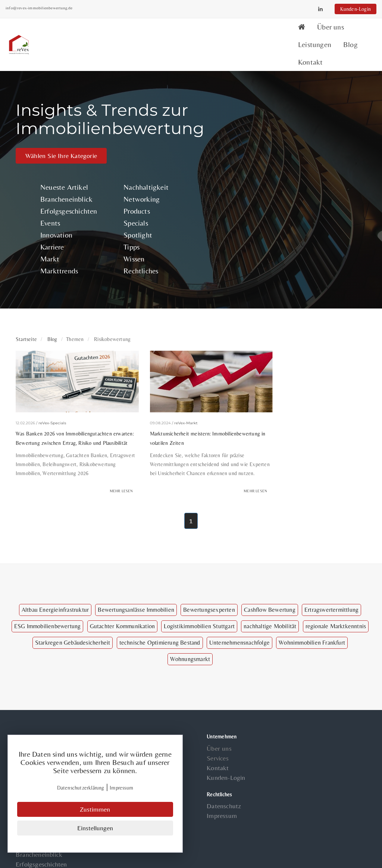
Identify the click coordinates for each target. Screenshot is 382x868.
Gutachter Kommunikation (123, 612)
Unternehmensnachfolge (239, 629)
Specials (132, 199)
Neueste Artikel (66, 163)
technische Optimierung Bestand (160, 629)
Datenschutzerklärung (81, 788)
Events (52, 199)
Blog (322, 32)
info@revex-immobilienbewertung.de (49, 8)
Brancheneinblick (68, 175)
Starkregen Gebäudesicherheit (73, 629)
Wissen (130, 235)
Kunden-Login (345, 9)
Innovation (58, 211)
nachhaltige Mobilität (270, 612)
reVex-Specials (52, 392)
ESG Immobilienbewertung (48, 612)
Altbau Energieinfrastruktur (55, 596)
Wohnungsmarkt (190, 645)
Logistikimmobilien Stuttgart (199, 612)
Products (133, 187)
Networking (137, 175)
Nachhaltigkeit (142, 163)
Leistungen (287, 32)
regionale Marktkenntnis (336, 612)
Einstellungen (95, 828)
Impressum (212, 802)
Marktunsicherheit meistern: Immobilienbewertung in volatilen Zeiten (181, 407)
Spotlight (134, 211)
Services (208, 745)
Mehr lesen (108, 477)
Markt (52, 235)
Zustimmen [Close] (95, 810)
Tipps (127, 223)
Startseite (26, 316)
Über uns (245, 32)
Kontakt (354, 32)
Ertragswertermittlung (331, 596)
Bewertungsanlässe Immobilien (136, 596)
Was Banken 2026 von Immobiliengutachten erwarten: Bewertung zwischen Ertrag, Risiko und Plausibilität (69, 411)
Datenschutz (214, 792)
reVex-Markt (173, 392)
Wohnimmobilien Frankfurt (312, 629)
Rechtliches (137, 247)
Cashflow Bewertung (270, 596)
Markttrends (61, 247)
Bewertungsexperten (209, 596)
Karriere (54, 223)
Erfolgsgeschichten (71, 187)
